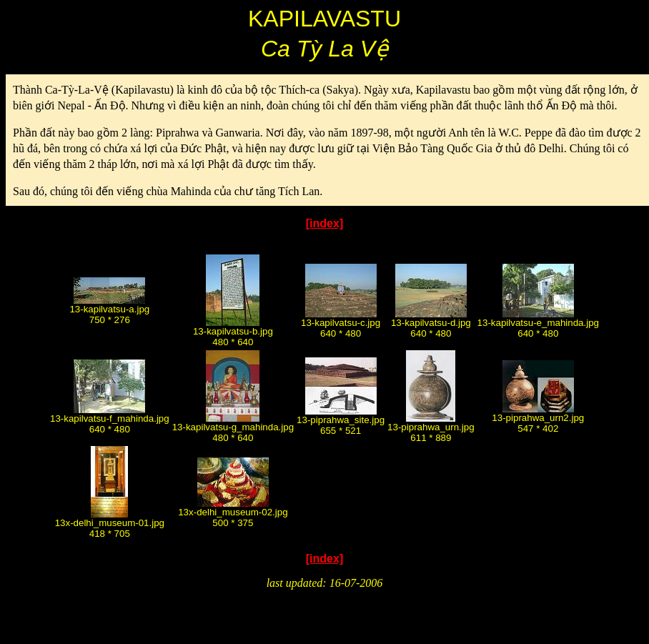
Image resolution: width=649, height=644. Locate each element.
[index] (324, 223)
